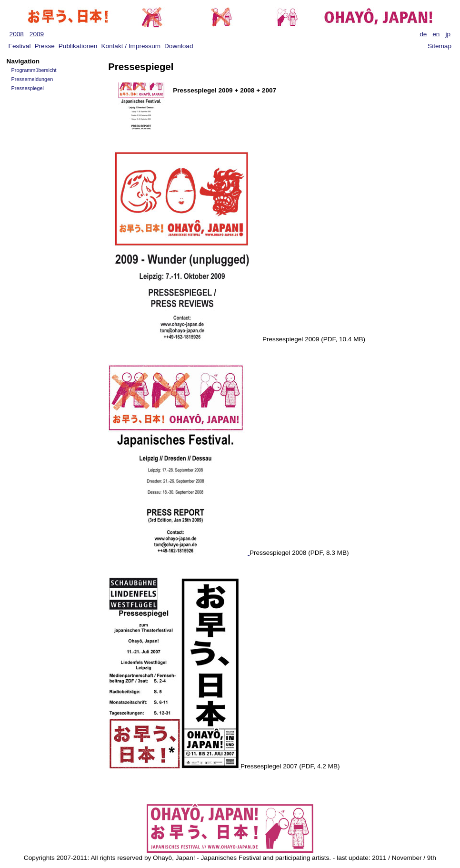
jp (448, 34)
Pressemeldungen (32, 79)
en (436, 34)
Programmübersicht (34, 70)
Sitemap (440, 46)
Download (179, 46)
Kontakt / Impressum (131, 46)
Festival (20, 46)
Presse (44, 46)
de (423, 34)
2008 (17, 34)
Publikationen (78, 46)
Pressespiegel (28, 88)
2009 (37, 34)
